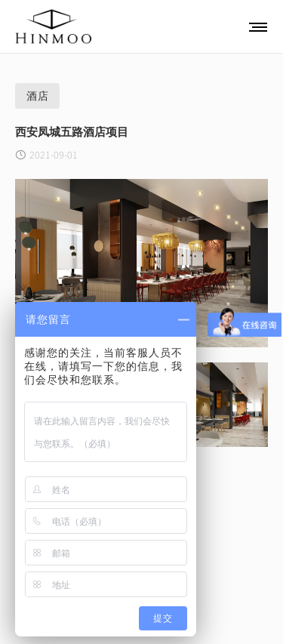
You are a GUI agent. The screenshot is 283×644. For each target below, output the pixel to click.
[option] (141, 263)
